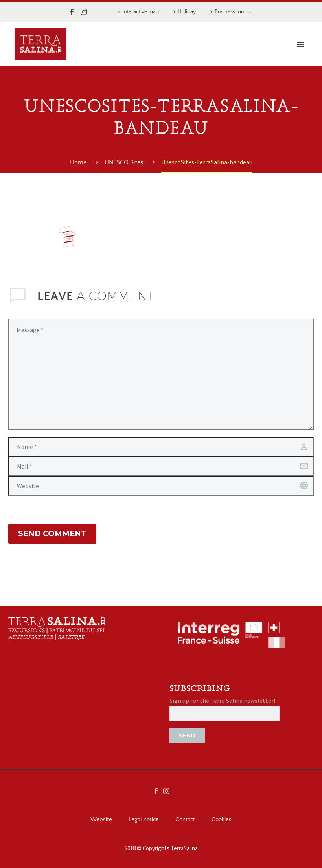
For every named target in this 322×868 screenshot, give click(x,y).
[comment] (161, 374)
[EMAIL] (224, 714)
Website (101, 820)
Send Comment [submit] (52, 534)
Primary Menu (300, 44)
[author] (161, 447)
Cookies (222, 820)
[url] (161, 486)
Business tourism (235, 12)
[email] (161, 466)
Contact (185, 820)
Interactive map (141, 12)
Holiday (187, 12)
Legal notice (144, 820)
